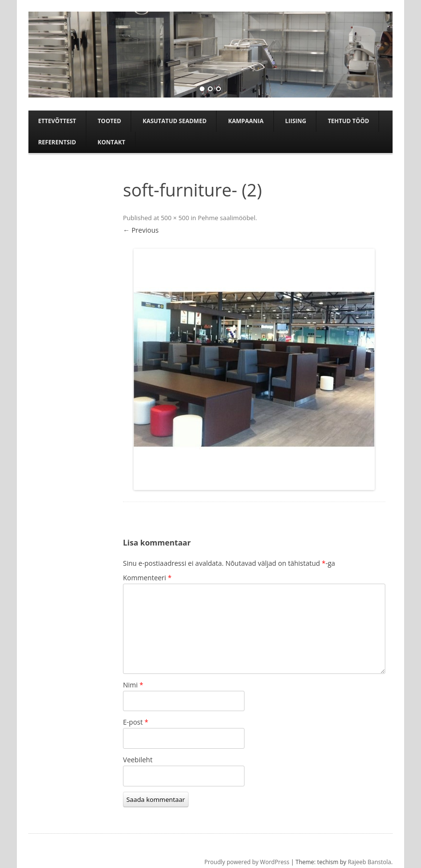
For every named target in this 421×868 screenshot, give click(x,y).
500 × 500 (175, 218)
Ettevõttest (57, 121)
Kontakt (111, 142)
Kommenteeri (147, 578)
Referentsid (57, 142)
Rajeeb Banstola (369, 862)
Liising (296, 121)
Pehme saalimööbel (226, 218)
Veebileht (138, 760)
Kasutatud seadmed (175, 121)
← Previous (141, 230)
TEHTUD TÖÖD (349, 121)
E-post (136, 722)
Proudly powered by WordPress (247, 862)
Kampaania (246, 121)
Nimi (133, 685)
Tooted (109, 121)
